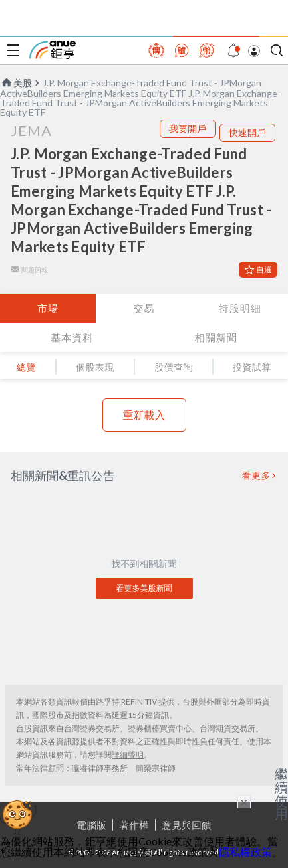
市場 (48, 308)
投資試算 (252, 367)
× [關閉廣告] (244, 802)
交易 (144, 308)
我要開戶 (188, 129)
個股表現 (95, 367)
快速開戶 (247, 132)
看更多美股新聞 (144, 588)
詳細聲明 (128, 755)
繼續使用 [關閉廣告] (281, 794)
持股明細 (240, 308)
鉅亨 (53, 50)
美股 (16, 83)
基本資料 (72, 337)
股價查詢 (174, 367)
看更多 (257, 476)
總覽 (26, 367)
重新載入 (144, 415)
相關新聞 (216, 337)
